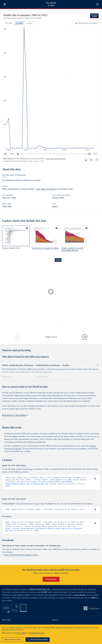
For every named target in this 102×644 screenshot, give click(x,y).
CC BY (42, 161)
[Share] (91, 160)
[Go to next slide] (85, 337)
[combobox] (97, 4)
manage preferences (36, 633)
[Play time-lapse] (5, 154)
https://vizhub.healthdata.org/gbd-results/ (21, 558)
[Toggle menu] (5, 4)
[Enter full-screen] (97, 160)
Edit (88, 23)
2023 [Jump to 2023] (95, 154)
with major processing (45, 189)
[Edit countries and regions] (87, 23)
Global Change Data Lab (40, 592)
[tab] (9, 23)
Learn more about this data (56, 159)
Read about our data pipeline (15, 415)
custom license (80, 598)
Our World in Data (51, 4)
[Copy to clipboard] (92, 479)
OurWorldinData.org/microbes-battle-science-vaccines (21, 161)
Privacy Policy (21, 633)
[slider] (18, 154)
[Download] (86, 160)
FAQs (93, 601)
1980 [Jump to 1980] (12, 154)
